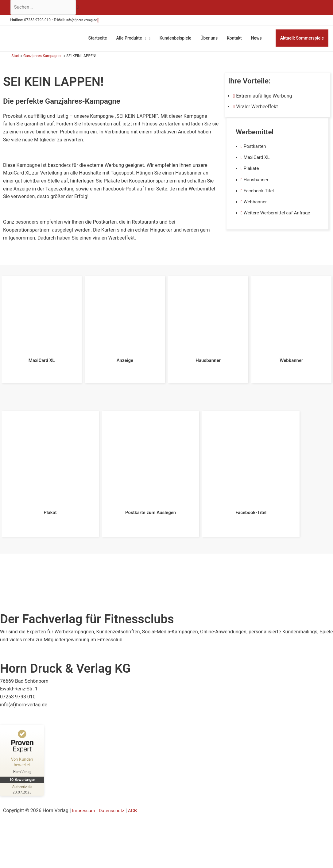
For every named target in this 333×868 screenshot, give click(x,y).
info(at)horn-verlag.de (90, 21)
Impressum (85, 806)
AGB (136, 806)
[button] (110, 21)
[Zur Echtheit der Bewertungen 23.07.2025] (23, 785)
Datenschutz (114, 806)
